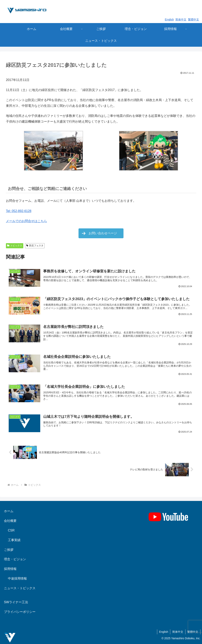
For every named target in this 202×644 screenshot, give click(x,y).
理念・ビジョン (15, 559)
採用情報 (10, 569)
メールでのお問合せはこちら (26, 221)
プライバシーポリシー (20, 612)
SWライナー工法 (16, 602)
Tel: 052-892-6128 (19, 211)
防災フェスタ (35, 246)
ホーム (9, 511)
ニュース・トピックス (20, 588)
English (169, 20)
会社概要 (10, 521)
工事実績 (14, 540)
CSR (11, 530)
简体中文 (181, 20)
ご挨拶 (9, 550)
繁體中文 (194, 20)
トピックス (15, 246)
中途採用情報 (17, 578)
